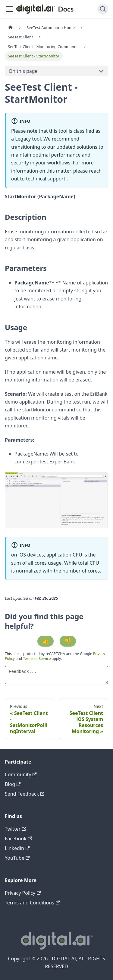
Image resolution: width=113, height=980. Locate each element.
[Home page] (11, 28)
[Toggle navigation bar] (9, 9)
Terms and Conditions (32, 903)
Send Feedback (25, 794)
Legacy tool (28, 139)
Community (21, 774)
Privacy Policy (23, 893)
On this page (23, 71)
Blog (13, 784)
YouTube (17, 858)
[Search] (103, 9)
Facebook (18, 839)
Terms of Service (37, 659)
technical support (46, 179)
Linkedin (17, 848)
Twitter (16, 829)
